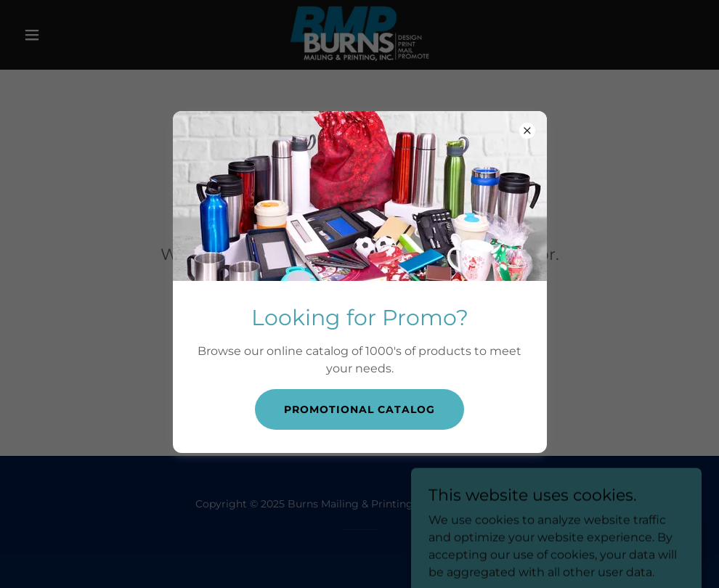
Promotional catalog (359, 409)
